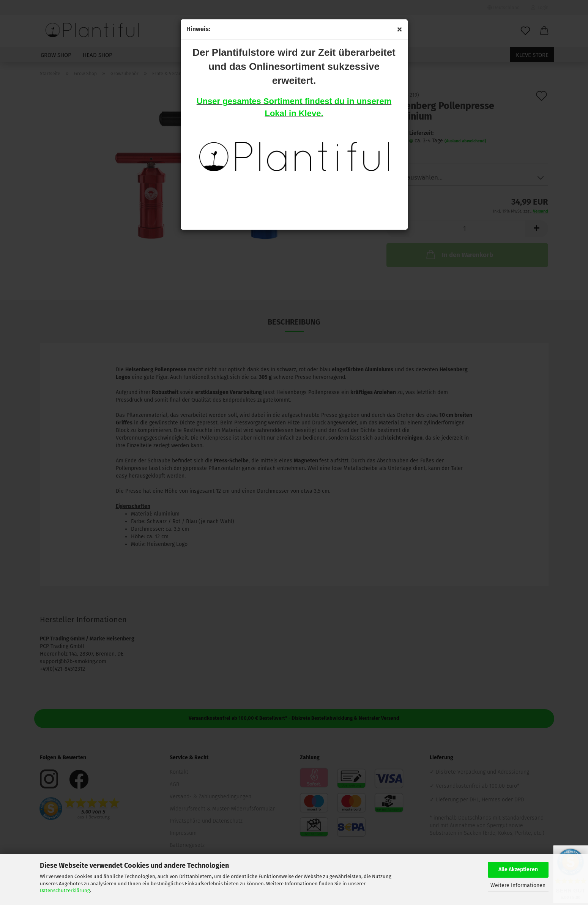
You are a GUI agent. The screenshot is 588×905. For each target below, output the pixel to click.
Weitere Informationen (518, 885)
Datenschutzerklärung (65, 890)
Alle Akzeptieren (518, 870)
